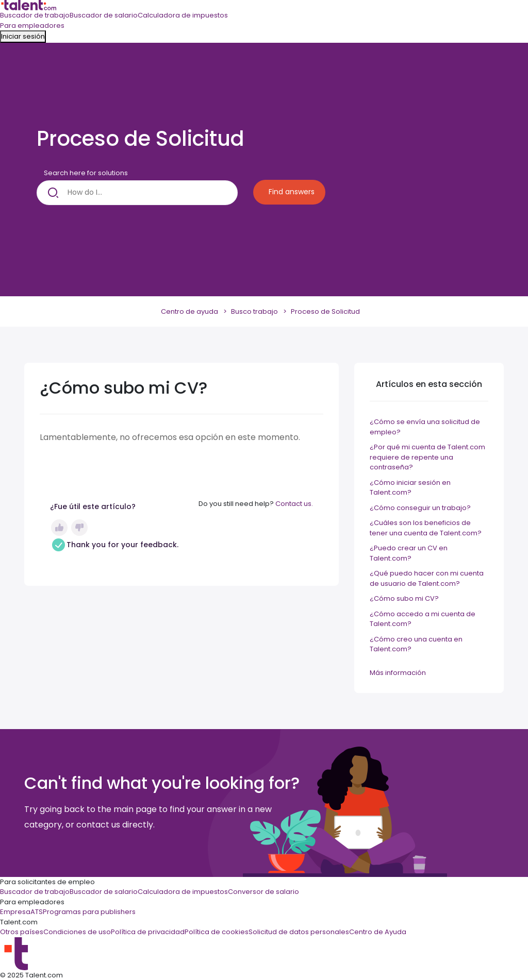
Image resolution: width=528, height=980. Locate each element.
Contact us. (294, 504)
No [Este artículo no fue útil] (79, 528)
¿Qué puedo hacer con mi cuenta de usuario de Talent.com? (427, 578)
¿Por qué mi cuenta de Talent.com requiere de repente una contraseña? (427, 457)
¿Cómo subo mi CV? (404, 598)
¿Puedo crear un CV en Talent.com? (409, 553)
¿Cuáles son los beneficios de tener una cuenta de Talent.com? (426, 528)
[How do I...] (137, 193)
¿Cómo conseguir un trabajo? (420, 508)
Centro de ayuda (189, 311)
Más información (398, 673)
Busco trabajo (254, 311)
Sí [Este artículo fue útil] (59, 528)
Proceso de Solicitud (325, 311)
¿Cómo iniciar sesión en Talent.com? (410, 488)
